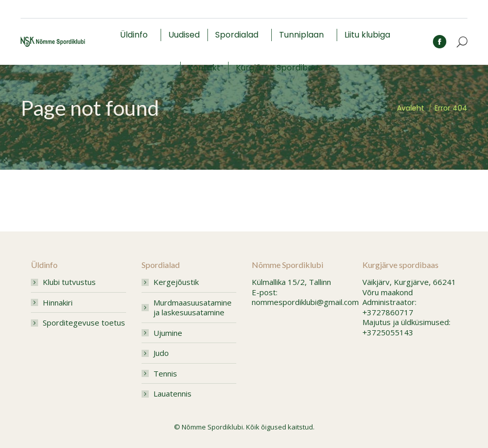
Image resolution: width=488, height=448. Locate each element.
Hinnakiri (58, 303)
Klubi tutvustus (69, 282)
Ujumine (168, 333)
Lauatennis (172, 394)
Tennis (165, 374)
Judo (161, 353)
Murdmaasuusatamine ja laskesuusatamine (193, 308)
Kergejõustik (176, 282)
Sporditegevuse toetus (84, 323)
